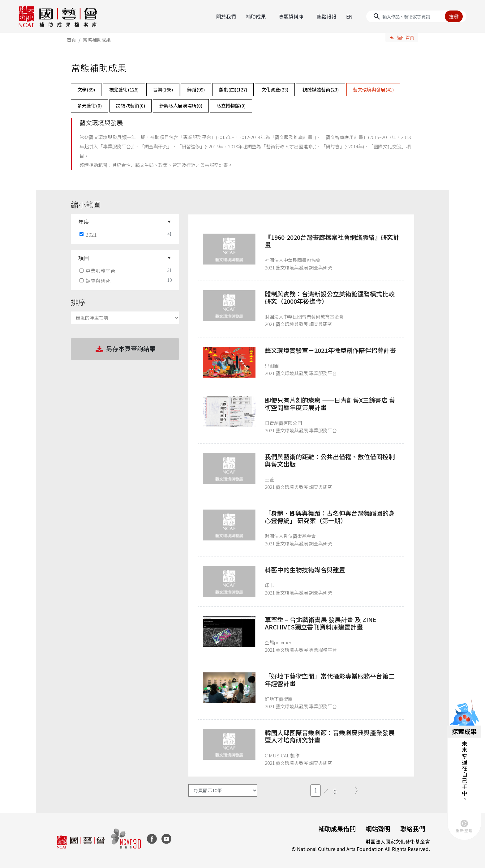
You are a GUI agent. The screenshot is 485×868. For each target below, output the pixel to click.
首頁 (71, 40)
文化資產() (275, 89)
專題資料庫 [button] (291, 16)
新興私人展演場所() (181, 106)
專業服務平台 (98, 271)
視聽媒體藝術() (321, 89)
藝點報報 (326, 16)
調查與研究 (96, 281)
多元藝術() (90, 106)
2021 (89, 235)
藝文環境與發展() (373, 89)
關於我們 (226, 16)
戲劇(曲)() (233, 89)
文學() (86, 89)
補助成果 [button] (256, 16)
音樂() (163, 89)
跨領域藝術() (131, 106)
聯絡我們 (413, 829)
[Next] (356, 790)
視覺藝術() (124, 89)
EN (349, 16)
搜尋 (454, 16)
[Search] (416, 16)
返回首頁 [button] (406, 37)
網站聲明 (378, 829)
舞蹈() (196, 89)
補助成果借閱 (337, 829)
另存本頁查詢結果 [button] (125, 349)
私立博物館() (231, 106)
